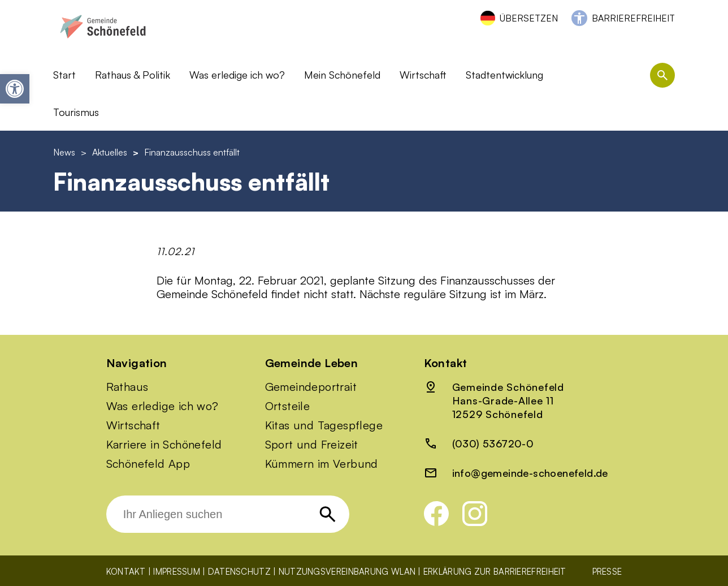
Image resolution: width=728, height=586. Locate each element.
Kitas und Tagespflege (324, 425)
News (64, 152)
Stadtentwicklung (504, 75)
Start (64, 75)
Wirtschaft (423, 75)
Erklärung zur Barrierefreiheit (495, 572)
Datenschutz (239, 572)
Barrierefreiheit (633, 18)
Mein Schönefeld (342, 75)
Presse (607, 572)
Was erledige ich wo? (237, 75)
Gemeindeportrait (311, 387)
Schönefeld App (148, 464)
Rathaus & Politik (133, 75)
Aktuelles (110, 152)
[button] (15, 89)
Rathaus (127, 387)
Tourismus (76, 112)
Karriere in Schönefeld (164, 445)
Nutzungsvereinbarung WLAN (347, 572)
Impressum (177, 572)
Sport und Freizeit (312, 445)
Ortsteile (288, 406)
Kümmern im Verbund (322, 464)
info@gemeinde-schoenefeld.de (530, 473)
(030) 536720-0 (493, 443)
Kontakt (126, 572)
